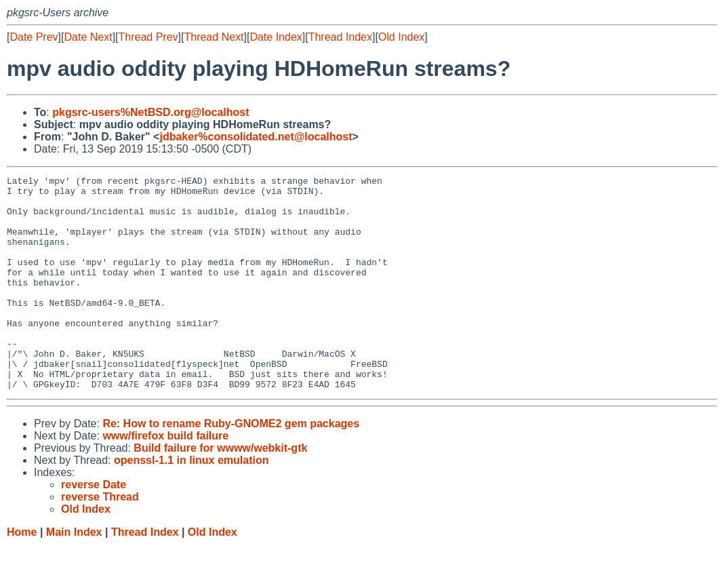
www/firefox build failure (165, 478)
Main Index (74, 575)
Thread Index (340, 37)
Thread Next (214, 37)
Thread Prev (148, 37)
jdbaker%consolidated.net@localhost (256, 137)
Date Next (88, 37)
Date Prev (34, 37)
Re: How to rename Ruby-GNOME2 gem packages (231, 466)
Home (22, 575)
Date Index (276, 37)
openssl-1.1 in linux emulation (191, 503)
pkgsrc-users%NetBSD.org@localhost (150, 112)
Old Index (401, 37)
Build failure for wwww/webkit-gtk (220, 491)
